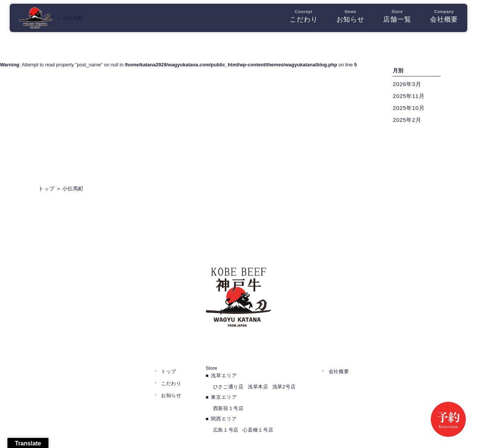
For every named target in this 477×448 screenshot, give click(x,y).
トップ (169, 345)
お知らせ (346, 18)
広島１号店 (226, 403)
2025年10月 (410, 109)
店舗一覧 (393, 18)
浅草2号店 (284, 360)
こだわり (299, 18)
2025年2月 (408, 121)
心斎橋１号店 (258, 403)
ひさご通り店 (228, 360)
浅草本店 (258, 360)
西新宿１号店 (228, 381)
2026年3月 (408, 85)
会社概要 (440, 18)
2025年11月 (410, 97)
